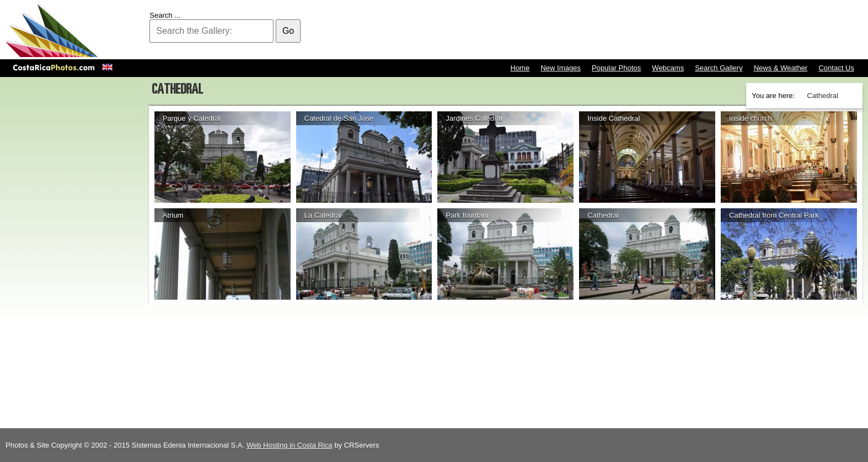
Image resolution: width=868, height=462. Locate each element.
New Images (561, 68)
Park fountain (467, 215)
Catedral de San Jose (339, 118)
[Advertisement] (661, 30)
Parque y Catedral (192, 118)
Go (288, 31)
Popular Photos (616, 68)
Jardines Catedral (474, 118)
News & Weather (780, 68)
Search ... (165, 15)
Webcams (668, 68)
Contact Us (836, 68)
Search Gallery (719, 68)
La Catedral (323, 215)
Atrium (173, 215)
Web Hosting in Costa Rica (289, 445)
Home (520, 68)
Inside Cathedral (614, 118)
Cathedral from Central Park (774, 215)
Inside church (750, 118)
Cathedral (603, 215)
